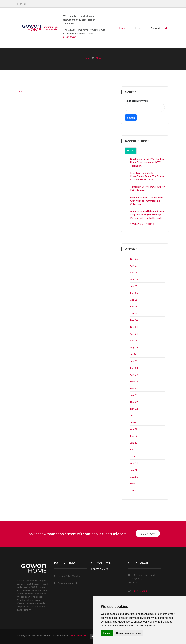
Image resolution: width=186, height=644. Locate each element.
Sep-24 (134, 341)
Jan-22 (134, 443)
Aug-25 (134, 279)
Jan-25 (134, 313)
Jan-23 (134, 395)
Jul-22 (133, 415)
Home (123, 28)
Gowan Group (77, 635)
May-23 (134, 381)
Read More (24, 610)
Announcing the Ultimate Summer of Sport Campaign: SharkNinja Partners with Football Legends (148, 215)
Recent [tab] (131, 151)
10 (149, 224)
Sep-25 (134, 272)
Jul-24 (133, 354)
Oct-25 (134, 266)
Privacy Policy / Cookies (68, 576)
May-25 (134, 293)
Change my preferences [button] (128, 633)
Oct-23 (134, 375)
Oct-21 (134, 450)
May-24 (134, 368)
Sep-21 (134, 456)
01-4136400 (70, 37)
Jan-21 (134, 470)
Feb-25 (134, 307)
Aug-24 (134, 347)
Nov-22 (134, 409)
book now (148, 534)
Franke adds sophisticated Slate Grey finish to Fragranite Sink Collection (146, 201)
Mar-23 (134, 388)
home (87, 58)
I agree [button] (107, 633)
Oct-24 (134, 334)
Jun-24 (134, 361)
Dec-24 (134, 320)
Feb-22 (134, 436)
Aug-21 (134, 463)
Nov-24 (134, 327)
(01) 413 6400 (140, 591)
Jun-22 (134, 422)
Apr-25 (134, 300)
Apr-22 (134, 429)
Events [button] (139, 28)
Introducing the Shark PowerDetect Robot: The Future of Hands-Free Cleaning (147, 176)
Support (156, 28)
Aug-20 (134, 477)
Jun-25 (134, 286)
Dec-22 (134, 402)
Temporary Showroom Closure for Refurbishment (147, 188)
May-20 (134, 484)
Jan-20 (134, 490)
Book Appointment (66, 583)
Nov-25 (134, 259)
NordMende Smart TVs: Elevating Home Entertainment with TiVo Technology (147, 162)
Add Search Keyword (137, 101)
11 (153, 224)
